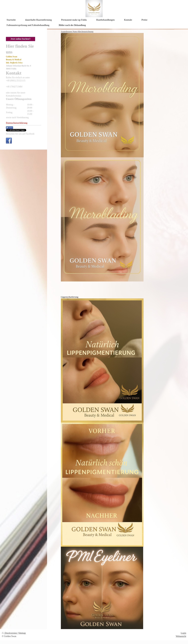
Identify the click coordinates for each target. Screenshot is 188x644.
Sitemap (22, 633)
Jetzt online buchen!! (21, 39)
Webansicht (181, 636)
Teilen (9, 128)
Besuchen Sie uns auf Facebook (20, 134)
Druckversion (10, 633)
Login (184, 633)
